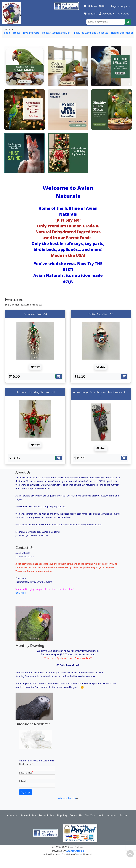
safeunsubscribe (68, 798)
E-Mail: (23, 781)
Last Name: (26, 773)
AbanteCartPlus (75, 851)
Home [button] (8, 29)
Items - (94, 6)
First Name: (26, 764)
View (35, 367)
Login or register (121, 6)
